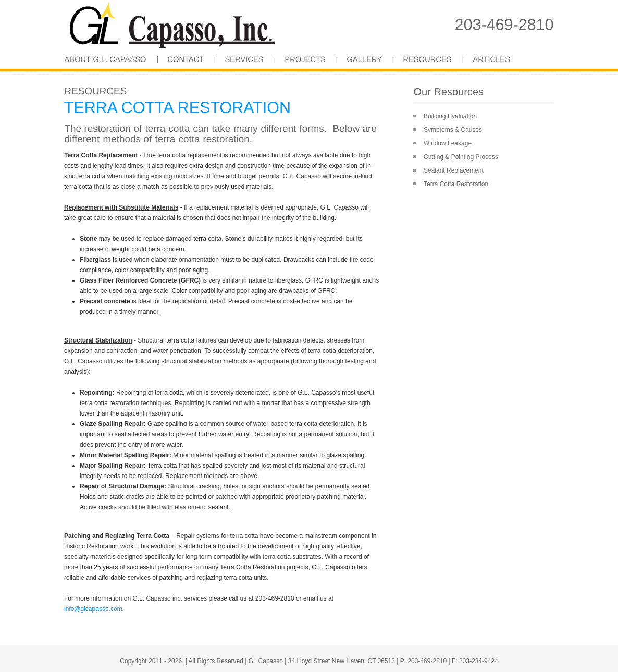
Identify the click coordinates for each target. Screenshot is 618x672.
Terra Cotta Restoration (456, 184)
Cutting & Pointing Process (461, 157)
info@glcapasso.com (93, 609)
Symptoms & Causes (453, 130)
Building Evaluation (450, 116)
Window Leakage (448, 143)
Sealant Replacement (454, 170)
